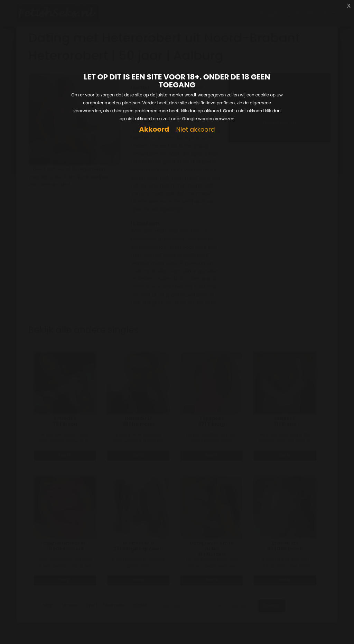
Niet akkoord (195, 130)
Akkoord (154, 129)
